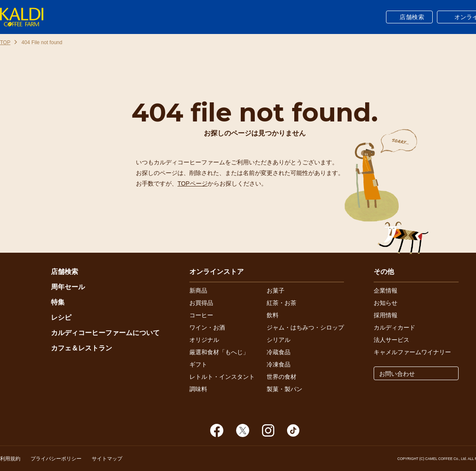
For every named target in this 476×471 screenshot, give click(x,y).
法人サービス (392, 340)
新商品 (198, 290)
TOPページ (193, 183)
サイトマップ (107, 459)
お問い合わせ (397, 374)
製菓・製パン (284, 389)
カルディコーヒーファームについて (105, 333)
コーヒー (201, 315)
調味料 (198, 389)
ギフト (198, 364)
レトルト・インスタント (222, 377)
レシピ (61, 317)
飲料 (273, 315)
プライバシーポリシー (56, 459)
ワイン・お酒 (207, 327)
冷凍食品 (279, 364)
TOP (5, 42)
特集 (58, 302)
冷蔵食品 (279, 352)
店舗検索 (412, 17)
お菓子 (276, 290)
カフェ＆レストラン (82, 348)
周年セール (68, 287)
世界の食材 (282, 377)
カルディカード (394, 327)
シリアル (279, 340)
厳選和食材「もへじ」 (219, 352)
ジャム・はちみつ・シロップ (305, 327)
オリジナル (204, 340)
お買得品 (201, 303)
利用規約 (10, 459)
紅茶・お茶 (282, 303)
